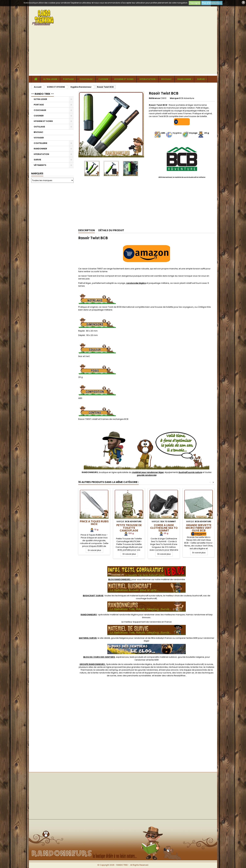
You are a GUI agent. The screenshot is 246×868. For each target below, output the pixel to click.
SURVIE (201, 79)
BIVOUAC (166, 79)
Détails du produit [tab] (111, 230)
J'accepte (195, 3)
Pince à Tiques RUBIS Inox (94, 523)
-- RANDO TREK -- (43, 94)
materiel (146, 596)
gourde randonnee (148, 670)
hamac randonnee (196, 615)
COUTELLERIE (40, 143)
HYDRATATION (147, 79)
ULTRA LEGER (50, 79)
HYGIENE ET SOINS (124, 79)
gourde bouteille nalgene (191, 657)
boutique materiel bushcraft (189, 664)
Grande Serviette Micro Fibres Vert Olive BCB (199, 528)
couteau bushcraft (193, 596)
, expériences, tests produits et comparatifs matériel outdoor (130, 657)
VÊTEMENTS (40, 165)
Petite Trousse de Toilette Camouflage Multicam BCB (129, 529)
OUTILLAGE (39, 127)
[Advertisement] (123, 52)
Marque (174, 98)
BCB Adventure (187, 98)
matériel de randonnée (173, 579)
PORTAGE (68, 79)
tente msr (198, 667)
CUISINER (103, 79)
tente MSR (154, 660)
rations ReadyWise (176, 676)
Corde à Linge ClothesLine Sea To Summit (164, 528)
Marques (37, 173)
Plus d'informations (212, 3)
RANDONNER (184, 79)
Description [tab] (87, 230)
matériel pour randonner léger (148, 472)
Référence (154, 98)
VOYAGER (39, 138)
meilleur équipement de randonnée (143, 622)
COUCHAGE (86, 79)
